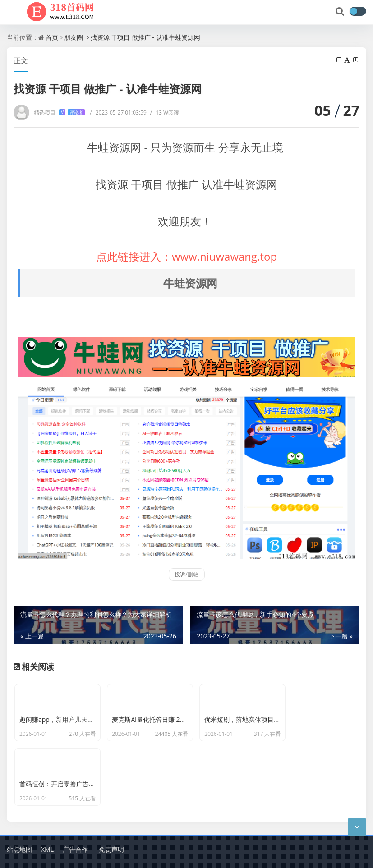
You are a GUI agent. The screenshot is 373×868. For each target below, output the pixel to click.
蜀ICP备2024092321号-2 (39, 854)
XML (47, 804)
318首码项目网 (93, 827)
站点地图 (19, 804)
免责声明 (111, 804)
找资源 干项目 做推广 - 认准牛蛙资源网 (145, 37)
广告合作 (75, 804)
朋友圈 (74, 37)
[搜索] (341, 12)
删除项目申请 (203, 854)
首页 (52, 37)
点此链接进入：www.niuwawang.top (186, 256)
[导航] (12, 11)
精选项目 (59, 113)
